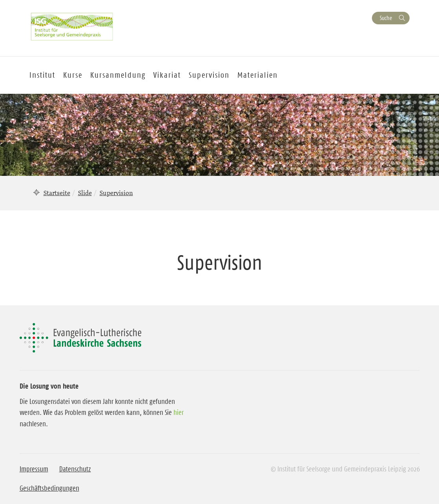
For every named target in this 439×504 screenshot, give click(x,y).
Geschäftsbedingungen (49, 488)
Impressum (34, 469)
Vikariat (167, 75)
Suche (386, 18)
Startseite (57, 193)
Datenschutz (75, 469)
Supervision (209, 75)
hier (179, 413)
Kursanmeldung (118, 75)
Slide (85, 193)
